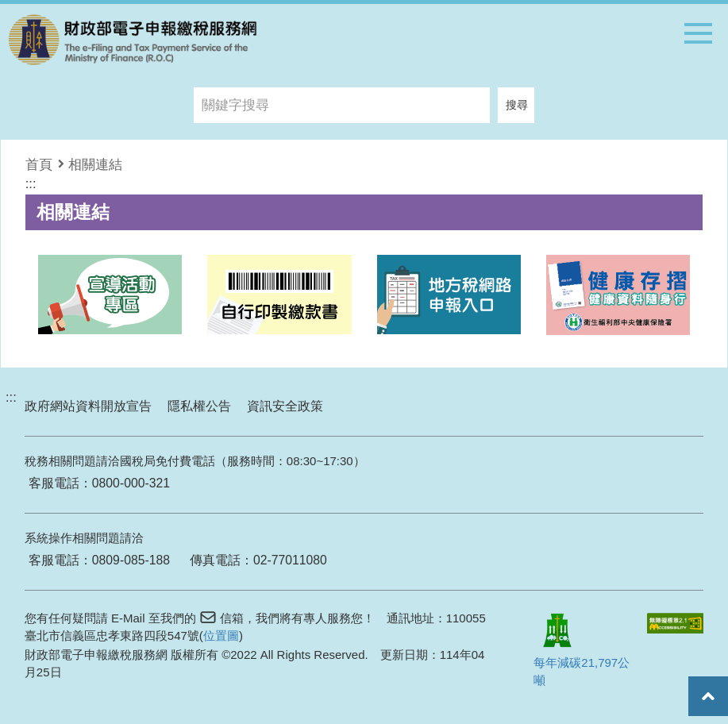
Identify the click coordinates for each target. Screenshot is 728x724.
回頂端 (708, 696)
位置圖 (221, 635)
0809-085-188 (131, 560)
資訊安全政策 (285, 406)
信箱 (232, 618)
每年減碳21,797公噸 (582, 646)
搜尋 (517, 105)
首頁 (39, 164)
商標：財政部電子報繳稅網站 (133, 40)
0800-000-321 (131, 483)
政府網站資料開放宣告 (88, 406)
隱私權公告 (199, 406)
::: (31, 183)
